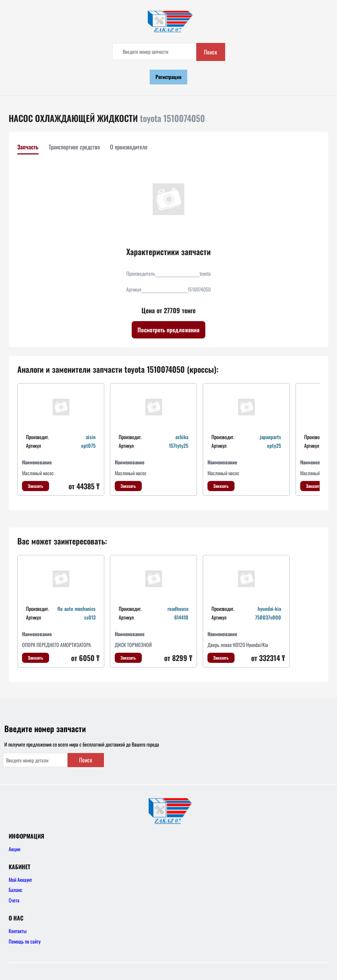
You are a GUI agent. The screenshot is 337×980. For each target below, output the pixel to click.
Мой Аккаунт (20, 880)
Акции (14, 849)
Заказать (36, 486)
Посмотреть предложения (168, 330)
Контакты (18, 931)
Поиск (211, 52)
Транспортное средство (74, 147)
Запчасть (28, 147)
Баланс (16, 890)
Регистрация (168, 77)
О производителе (129, 147)
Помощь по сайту (25, 941)
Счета (14, 900)
